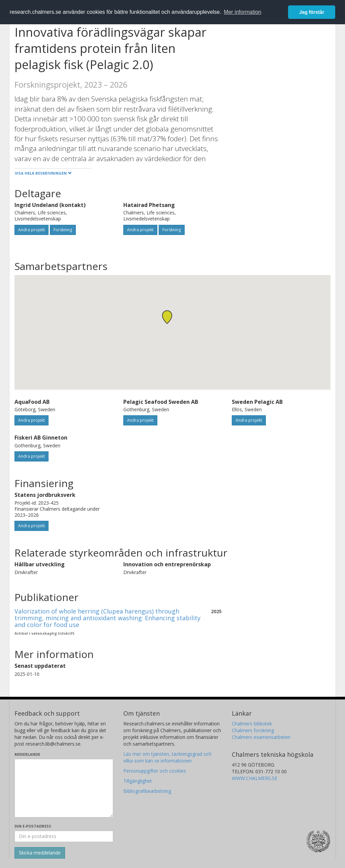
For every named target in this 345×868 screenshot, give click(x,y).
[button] (167, 317)
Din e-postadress (33, 826)
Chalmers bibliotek (252, 724)
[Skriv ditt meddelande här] (64, 788)
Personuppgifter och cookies (155, 771)
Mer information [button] (242, 12)
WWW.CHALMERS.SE (255, 778)
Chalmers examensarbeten (261, 737)
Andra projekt (32, 230)
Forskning (63, 230)
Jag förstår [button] (312, 12)
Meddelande (27, 754)
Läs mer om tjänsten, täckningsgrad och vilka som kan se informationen (167, 757)
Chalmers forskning (253, 730)
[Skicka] (40, 853)
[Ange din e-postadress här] (64, 836)
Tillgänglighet (138, 781)
